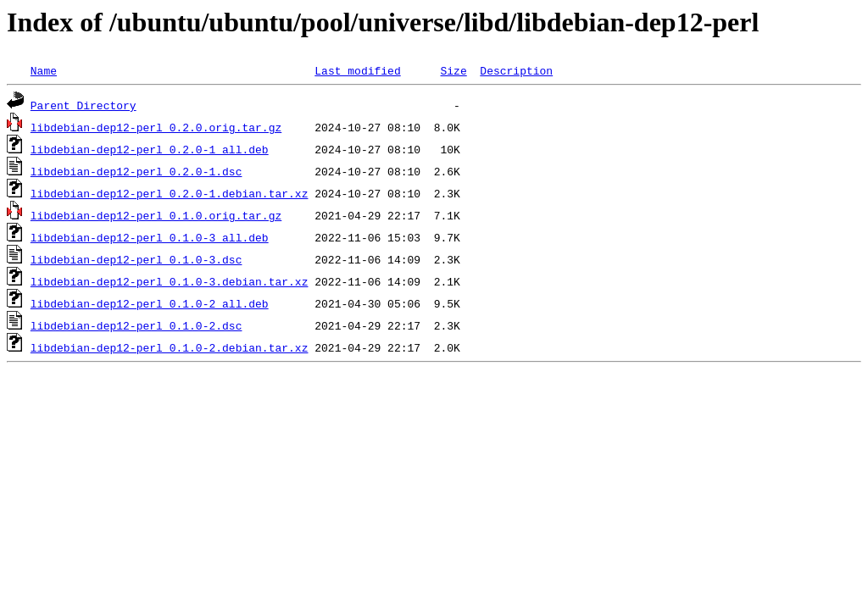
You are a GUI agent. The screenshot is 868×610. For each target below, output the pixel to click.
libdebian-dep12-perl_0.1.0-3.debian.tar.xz (170, 281)
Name (44, 70)
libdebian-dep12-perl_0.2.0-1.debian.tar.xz (170, 193)
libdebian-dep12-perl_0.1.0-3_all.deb (150, 237)
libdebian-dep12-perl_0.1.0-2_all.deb (150, 303)
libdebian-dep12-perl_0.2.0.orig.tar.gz (156, 127)
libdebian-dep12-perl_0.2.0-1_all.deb (150, 149)
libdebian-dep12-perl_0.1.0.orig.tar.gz (156, 215)
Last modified (357, 70)
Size (453, 70)
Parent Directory (83, 105)
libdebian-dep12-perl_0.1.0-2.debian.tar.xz (170, 347)
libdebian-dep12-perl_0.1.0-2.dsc (136, 325)
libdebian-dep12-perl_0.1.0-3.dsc (136, 259)
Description (516, 70)
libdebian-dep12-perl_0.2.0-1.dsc (136, 171)
